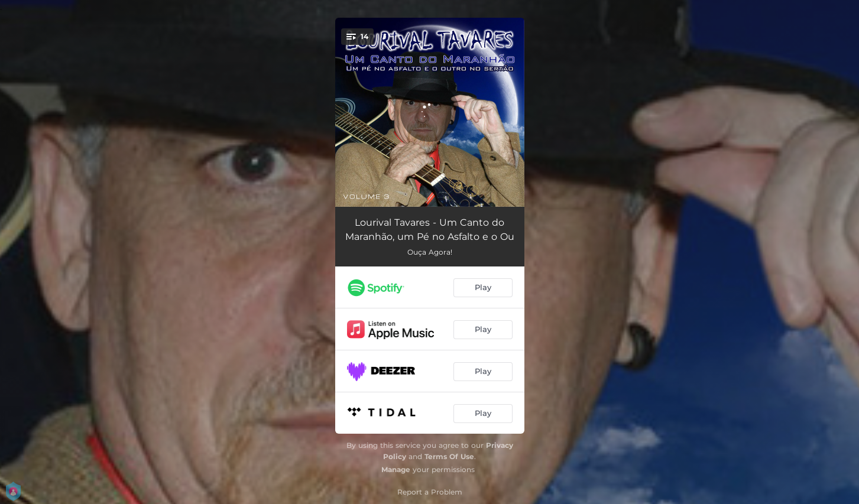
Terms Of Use (449, 456)
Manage (396, 469)
